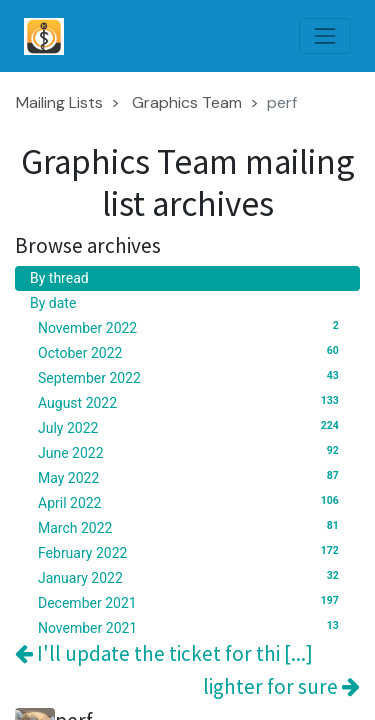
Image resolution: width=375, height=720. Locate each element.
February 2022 (191, 552)
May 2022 (191, 477)
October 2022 (191, 352)
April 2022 (191, 502)
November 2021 (191, 627)
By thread (59, 278)
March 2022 (191, 527)
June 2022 (191, 452)
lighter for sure (281, 686)
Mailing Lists (59, 102)
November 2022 (191, 327)
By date (53, 303)
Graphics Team (187, 102)
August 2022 (191, 402)
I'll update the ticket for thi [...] (164, 653)
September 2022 (191, 377)
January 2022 (191, 577)
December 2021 (191, 602)
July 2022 (191, 427)
